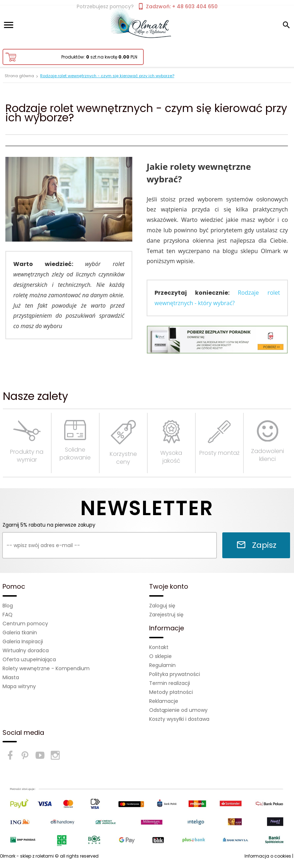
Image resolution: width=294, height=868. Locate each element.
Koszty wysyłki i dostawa (179, 719)
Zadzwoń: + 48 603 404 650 (177, 6)
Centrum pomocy (25, 624)
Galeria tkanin (20, 633)
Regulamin (162, 665)
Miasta (11, 677)
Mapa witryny (19, 686)
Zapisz (256, 545)
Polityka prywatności (175, 674)
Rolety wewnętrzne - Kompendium (46, 668)
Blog (8, 606)
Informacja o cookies (268, 856)
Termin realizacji (170, 683)
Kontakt (159, 647)
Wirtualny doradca (26, 650)
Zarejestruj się (166, 615)
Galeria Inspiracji (23, 641)
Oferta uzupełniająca (29, 659)
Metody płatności (171, 692)
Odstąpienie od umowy (178, 710)
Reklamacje (164, 701)
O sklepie (160, 656)
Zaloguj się (162, 606)
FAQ (8, 615)
